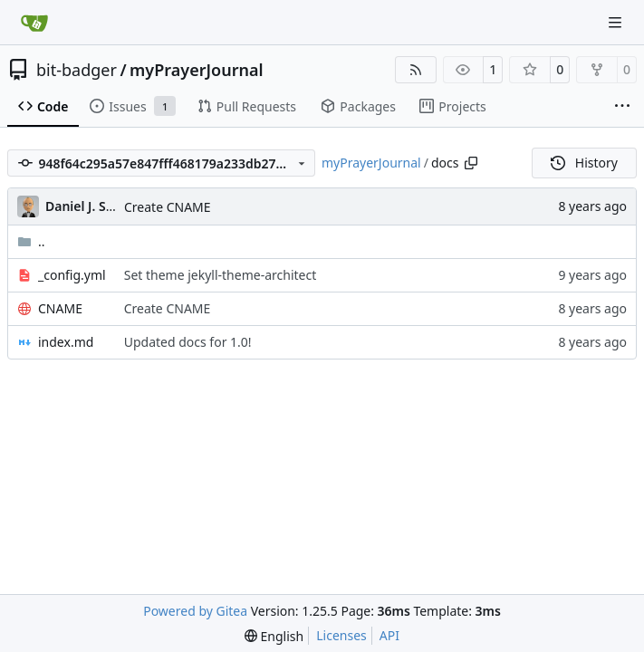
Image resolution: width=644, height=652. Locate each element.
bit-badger (77, 70)
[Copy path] (471, 163)
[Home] (34, 23)
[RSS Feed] (416, 70)
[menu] (274, 636)
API (389, 635)
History (584, 163)
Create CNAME (168, 207)
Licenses (341, 635)
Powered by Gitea (195, 611)
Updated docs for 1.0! (188, 342)
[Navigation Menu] (617, 22)
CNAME (60, 308)
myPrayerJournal (196, 70)
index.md (66, 342)
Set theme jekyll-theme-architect (221, 275)
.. (31, 241)
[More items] (622, 107)
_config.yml (72, 275)
